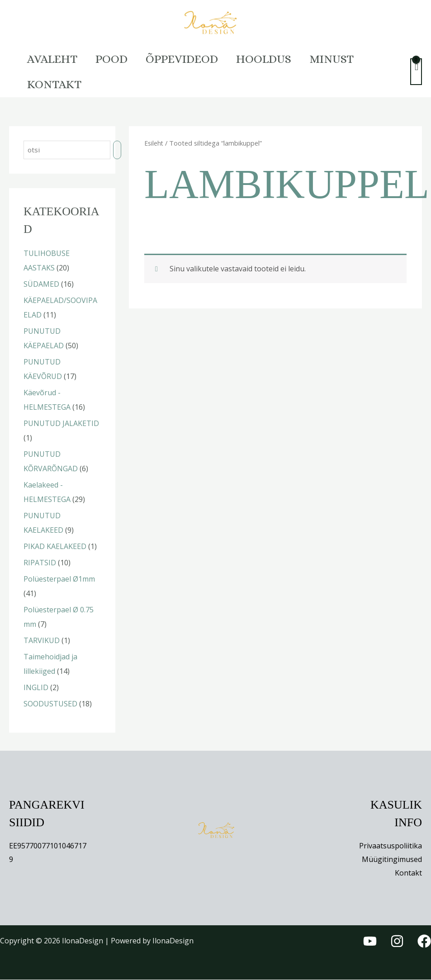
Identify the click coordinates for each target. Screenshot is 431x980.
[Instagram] (397, 942)
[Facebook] (424, 942)
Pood (120, 59)
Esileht (154, 143)
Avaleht (55, 59)
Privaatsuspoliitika (391, 847)
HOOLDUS (283, 59)
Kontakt (57, 84)
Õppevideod (195, 59)
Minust (356, 59)
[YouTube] (370, 942)
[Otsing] (119, 150)
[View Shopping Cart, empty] (416, 72)
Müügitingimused (392, 860)
